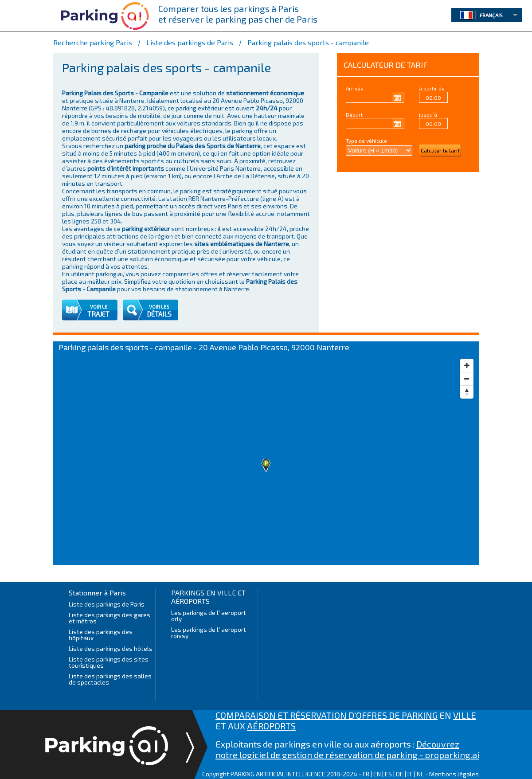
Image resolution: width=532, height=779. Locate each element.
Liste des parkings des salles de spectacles (110, 679)
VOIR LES (159, 307)
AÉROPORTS (271, 726)
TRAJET (98, 314)
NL (420, 774)
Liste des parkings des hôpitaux (101, 635)
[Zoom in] (467, 365)
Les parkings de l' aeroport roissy (209, 632)
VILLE (465, 715)
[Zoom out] (467, 379)
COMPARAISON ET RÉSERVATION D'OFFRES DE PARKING (327, 715)
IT (410, 774)
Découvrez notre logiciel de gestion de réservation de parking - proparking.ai (347, 749)
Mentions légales (454, 774)
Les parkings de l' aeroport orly (209, 616)
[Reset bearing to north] (467, 392)
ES (388, 774)
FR (366, 774)
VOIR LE (99, 307)
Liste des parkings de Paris (107, 604)
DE (400, 774)
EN (377, 774)
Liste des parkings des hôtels (111, 648)
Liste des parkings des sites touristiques (109, 662)
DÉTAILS (159, 314)
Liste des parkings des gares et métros (110, 618)
